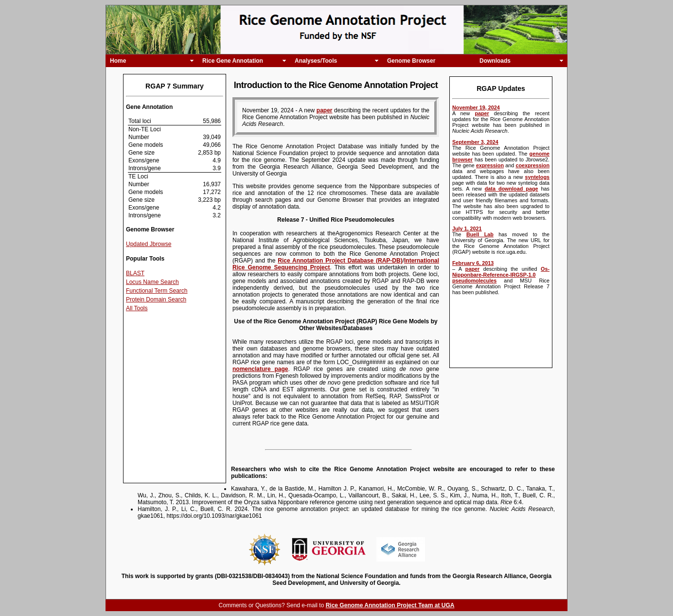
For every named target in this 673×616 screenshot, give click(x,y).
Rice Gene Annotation (233, 61)
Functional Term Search (157, 291)
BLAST (135, 273)
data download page (512, 189)
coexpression (532, 165)
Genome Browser (411, 61)
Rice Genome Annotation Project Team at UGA (390, 605)
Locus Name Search (152, 282)
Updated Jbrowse (149, 244)
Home (118, 61)
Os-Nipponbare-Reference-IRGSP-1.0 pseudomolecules (501, 275)
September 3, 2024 (475, 142)
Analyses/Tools (316, 61)
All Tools (137, 308)
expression (490, 165)
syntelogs (537, 177)
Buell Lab (480, 234)
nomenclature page (260, 369)
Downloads (495, 61)
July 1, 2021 (467, 229)
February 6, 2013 (473, 263)
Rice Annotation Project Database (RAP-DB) (340, 261)
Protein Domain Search (156, 299)
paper (482, 113)
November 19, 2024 (476, 107)
